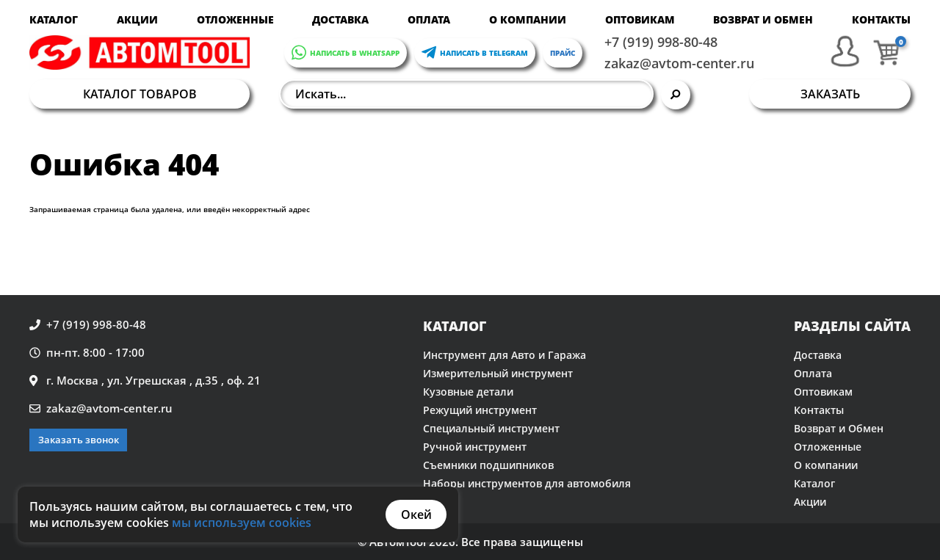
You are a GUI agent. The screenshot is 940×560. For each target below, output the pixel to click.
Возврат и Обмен (763, 19)
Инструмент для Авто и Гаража (505, 355)
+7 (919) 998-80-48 (661, 42)
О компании (528, 19)
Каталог (54, 19)
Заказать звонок (79, 440)
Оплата (429, 19)
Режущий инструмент (480, 410)
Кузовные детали (468, 392)
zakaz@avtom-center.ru (679, 63)
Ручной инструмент (475, 447)
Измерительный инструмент (498, 373)
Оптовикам (640, 19)
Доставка (340, 19)
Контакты (881, 19)
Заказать (830, 94)
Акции (137, 19)
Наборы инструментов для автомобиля (527, 483)
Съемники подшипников (488, 465)
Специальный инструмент (491, 428)
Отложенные (235, 19)
